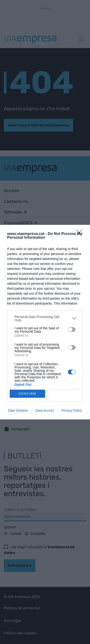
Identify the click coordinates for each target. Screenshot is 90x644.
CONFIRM (27, 394)
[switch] (72, 330)
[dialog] (45, 322)
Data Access (45, 410)
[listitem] (45, 318)
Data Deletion (18, 410)
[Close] (81, 234)
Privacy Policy (72, 410)
